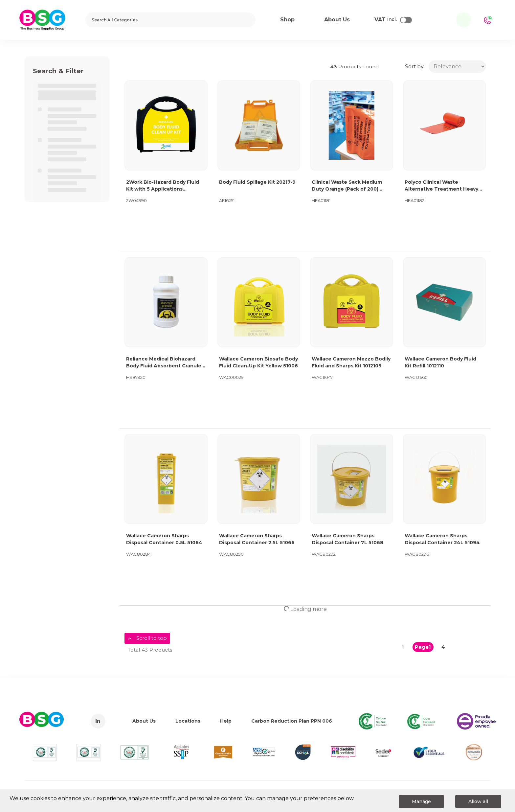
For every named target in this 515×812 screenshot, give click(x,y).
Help (226, 721)
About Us (144, 721)
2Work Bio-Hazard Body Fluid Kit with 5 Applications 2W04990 (163, 186)
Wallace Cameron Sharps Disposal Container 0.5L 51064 (164, 539)
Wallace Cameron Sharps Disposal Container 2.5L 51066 (257, 539)
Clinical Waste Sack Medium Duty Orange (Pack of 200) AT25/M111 (347, 186)
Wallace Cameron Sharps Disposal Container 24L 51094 (442, 539)
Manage (421, 801)
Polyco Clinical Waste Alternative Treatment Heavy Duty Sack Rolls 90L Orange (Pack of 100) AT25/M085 (441, 186)
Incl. (386, 20)
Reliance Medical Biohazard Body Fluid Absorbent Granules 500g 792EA (165, 363)
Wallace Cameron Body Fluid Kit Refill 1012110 (440, 362)
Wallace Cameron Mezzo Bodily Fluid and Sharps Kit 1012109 (351, 362)
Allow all (478, 801)
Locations (188, 721)
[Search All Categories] (170, 20)
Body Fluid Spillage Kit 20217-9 (257, 182)
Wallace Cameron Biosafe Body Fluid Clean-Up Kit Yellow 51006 (258, 362)
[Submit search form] (246, 20)
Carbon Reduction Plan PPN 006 (292, 721)
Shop (287, 20)
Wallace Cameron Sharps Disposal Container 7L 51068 (347, 539)
